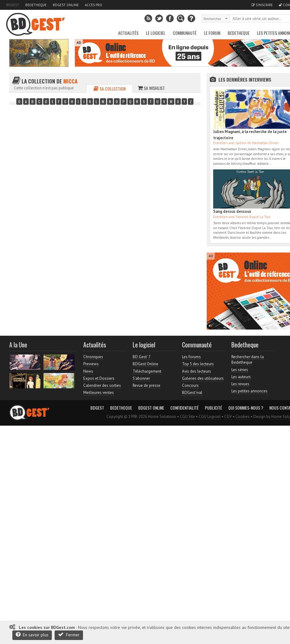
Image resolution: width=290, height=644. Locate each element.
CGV (228, 417)
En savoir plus (32, 635)
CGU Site (187, 417)
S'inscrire (262, 5)
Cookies (242, 417)
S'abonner (141, 378)
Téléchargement (147, 371)
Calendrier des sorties (102, 385)
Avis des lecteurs (197, 371)
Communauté (185, 33)
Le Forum (212, 33)
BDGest (13, 5)
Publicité (213, 408)
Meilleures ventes (99, 393)
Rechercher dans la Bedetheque (248, 360)
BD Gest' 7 (142, 357)
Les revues (240, 384)
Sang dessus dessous (232, 211)
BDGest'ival (192, 393)
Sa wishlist (151, 88)
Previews (91, 364)
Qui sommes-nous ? (246, 408)
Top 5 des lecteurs (198, 364)
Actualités (128, 33)
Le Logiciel (156, 33)
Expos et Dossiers (99, 378)
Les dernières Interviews (245, 79)
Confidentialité (184, 408)
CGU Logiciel (210, 417)
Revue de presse (147, 385)
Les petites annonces (249, 391)
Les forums (191, 357)
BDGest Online (66, 5)
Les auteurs (241, 377)
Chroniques (93, 357)
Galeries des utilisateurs (203, 378)
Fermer (69, 635)
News (88, 371)
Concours (190, 385)
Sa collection (110, 89)
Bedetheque (36, 5)
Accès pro (93, 5)
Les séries (240, 370)
